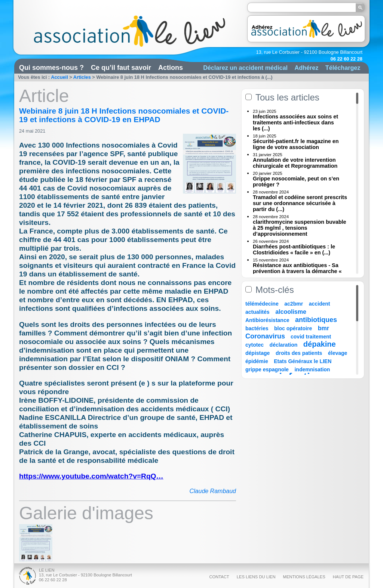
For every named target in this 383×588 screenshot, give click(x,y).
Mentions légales (304, 577)
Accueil (59, 77)
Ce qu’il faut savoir (121, 68)
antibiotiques (316, 320)
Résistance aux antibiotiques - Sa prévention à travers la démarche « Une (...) (297, 271)
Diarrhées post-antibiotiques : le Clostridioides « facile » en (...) (294, 250)
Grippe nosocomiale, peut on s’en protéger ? (296, 182)
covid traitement (311, 337)
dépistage (258, 353)
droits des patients (299, 353)
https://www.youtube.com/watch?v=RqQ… (91, 476)
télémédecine (262, 304)
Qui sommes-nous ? (51, 68)
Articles (82, 77)
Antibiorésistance (267, 320)
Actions (171, 68)
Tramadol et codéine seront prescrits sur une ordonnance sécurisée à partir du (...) (300, 203)
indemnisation (312, 369)
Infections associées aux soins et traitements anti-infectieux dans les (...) (295, 123)
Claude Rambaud (213, 491)
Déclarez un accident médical (245, 68)
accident (320, 304)
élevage (338, 353)
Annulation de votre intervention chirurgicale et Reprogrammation (295, 163)
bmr (324, 328)
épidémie (257, 361)
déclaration (284, 345)
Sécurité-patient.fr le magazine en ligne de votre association (296, 144)
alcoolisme (291, 312)
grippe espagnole (267, 369)
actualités (258, 312)
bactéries (257, 328)
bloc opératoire (293, 328)
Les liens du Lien (256, 577)
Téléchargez (343, 68)
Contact (219, 577)
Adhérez (306, 68)
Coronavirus (266, 336)
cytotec (255, 345)
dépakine (320, 344)
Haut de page (348, 577)
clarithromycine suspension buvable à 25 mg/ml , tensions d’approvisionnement (300, 228)
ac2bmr (294, 304)
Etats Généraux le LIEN (303, 361)
